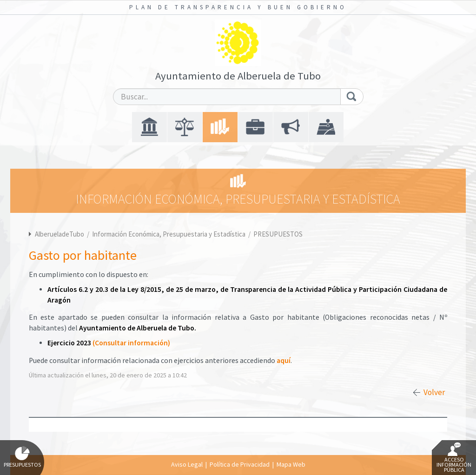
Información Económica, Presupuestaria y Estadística (169, 234)
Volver (434, 392)
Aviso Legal (187, 464)
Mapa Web (291, 464)
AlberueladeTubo (59, 234)
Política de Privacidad (240, 464)
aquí (284, 360)
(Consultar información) (131, 343)
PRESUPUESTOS (278, 234)
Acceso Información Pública (454, 458)
